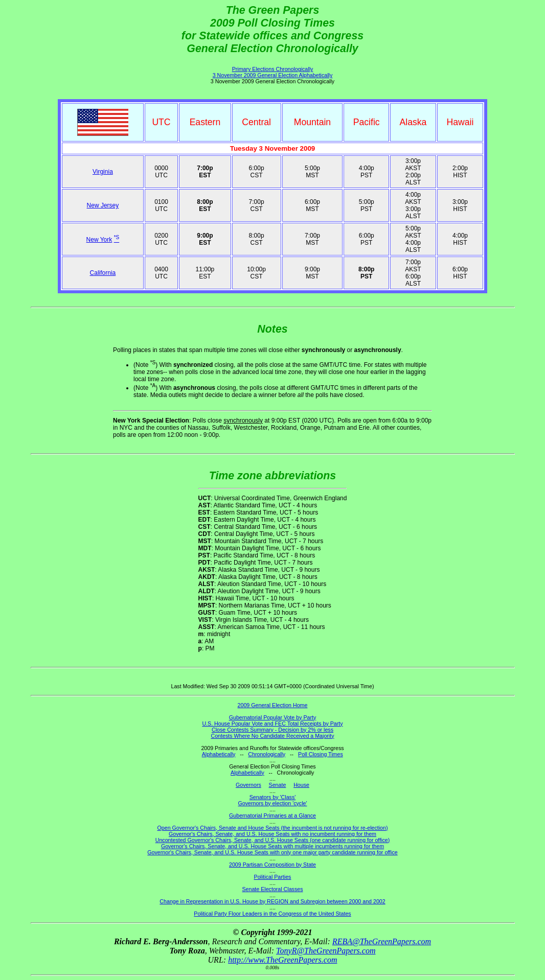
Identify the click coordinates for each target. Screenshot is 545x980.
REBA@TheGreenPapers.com (382, 941)
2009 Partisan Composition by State (272, 865)
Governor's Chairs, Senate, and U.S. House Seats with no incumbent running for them (272, 834)
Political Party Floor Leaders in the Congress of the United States (272, 914)
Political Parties (273, 877)
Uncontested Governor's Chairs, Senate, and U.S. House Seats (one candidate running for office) (273, 840)
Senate (278, 785)
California (103, 273)
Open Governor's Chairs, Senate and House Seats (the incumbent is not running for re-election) (272, 828)
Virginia (103, 172)
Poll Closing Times (321, 754)
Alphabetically (219, 754)
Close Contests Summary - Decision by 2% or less (272, 730)
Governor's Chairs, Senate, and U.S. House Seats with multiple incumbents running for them (272, 846)
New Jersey (103, 205)
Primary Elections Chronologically (273, 69)
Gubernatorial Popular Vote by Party (273, 717)
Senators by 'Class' (273, 797)
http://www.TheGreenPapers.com (282, 960)
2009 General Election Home (273, 705)
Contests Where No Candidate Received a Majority (272, 736)
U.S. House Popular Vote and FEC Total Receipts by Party (272, 724)
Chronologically (267, 754)
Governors (248, 785)
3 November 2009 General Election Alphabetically (273, 75)
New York (99, 240)
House (301, 785)
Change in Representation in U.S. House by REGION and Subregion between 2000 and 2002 (272, 901)
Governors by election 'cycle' (273, 803)
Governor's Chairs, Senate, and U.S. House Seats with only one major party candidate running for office (272, 852)
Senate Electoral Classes (272, 889)
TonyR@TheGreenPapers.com (326, 951)
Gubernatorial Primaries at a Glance (272, 815)
